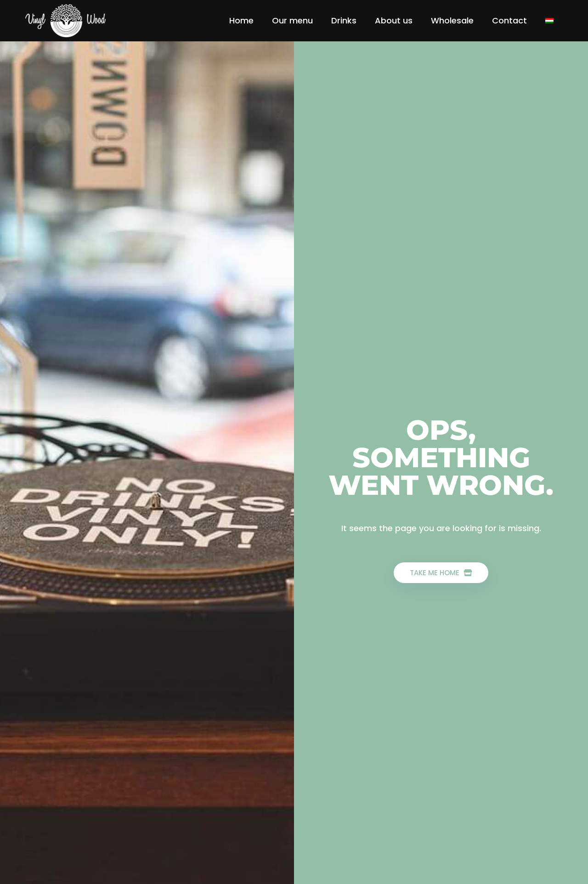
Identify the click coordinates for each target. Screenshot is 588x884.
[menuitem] (549, 21)
